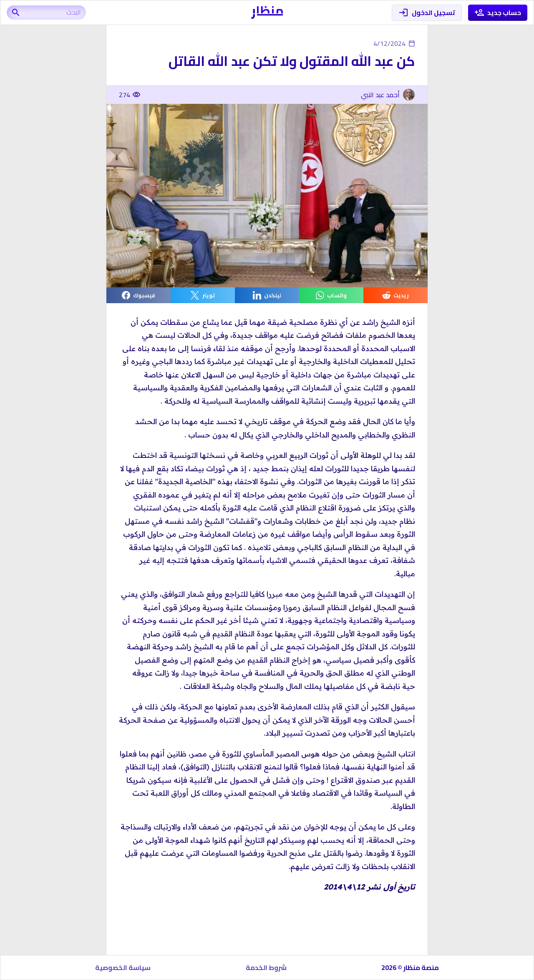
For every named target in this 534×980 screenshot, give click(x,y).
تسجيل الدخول (427, 13)
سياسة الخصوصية (123, 967)
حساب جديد (498, 13)
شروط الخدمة (266, 967)
